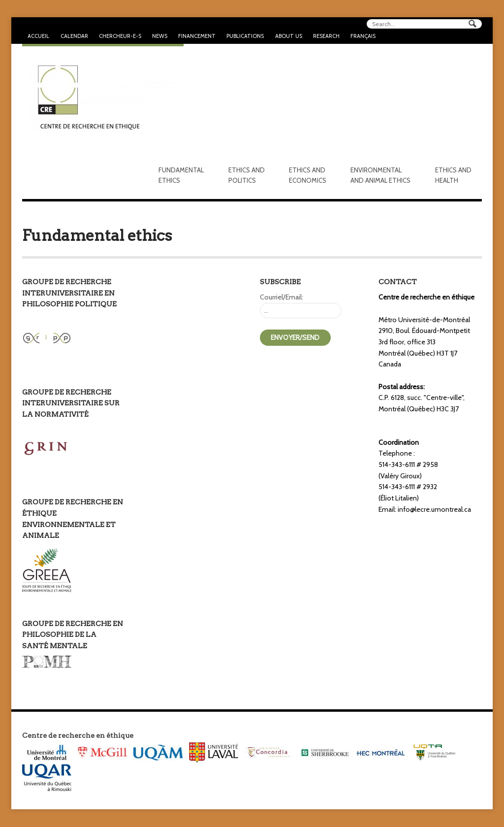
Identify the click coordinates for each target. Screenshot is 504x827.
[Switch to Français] (363, 36)
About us (289, 36)
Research (326, 36)
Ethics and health (453, 175)
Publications (245, 36)
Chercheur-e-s (120, 36)
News (160, 36)
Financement (197, 36)
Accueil (38, 36)
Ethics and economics (308, 175)
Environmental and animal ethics (380, 175)
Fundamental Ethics (181, 175)
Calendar (74, 36)
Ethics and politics (247, 175)
